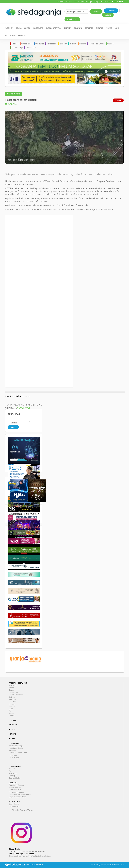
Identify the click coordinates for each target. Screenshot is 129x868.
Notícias (15, 44)
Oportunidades (15, 778)
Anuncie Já (95, 2)
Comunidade (31, 47)
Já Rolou (73, 44)
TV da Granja (17, 47)
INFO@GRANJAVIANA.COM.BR (34, 865)
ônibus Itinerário (15, 787)
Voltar (118, 100)
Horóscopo (51, 44)
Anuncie (108, 15)
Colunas (82, 44)
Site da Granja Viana (23, 810)
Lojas (117, 28)
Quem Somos (85, 2)
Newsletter (111, 11)
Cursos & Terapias (54, 28)
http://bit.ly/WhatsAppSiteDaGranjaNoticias (35, 856)
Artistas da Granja (16, 746)
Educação (78, 28)
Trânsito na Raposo (16, 785)
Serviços (22, 36)
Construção (38, 28)
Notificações (72, 19)
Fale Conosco (105, 2)
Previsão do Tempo (16, 792)
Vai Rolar (63, 44)
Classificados (27, 44)
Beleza (19, 28)
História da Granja (96, 44)
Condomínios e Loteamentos (20, 794)
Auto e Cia (9, 28)
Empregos (13, 776)
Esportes (89, 28)
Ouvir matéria (14, 94)
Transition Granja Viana (18, 753)
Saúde (13, 36)
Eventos (99, 28)
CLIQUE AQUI (24, 408)
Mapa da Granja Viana (17, 797)
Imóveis (109, 28)
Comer (27, 28)
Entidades (13, 750)
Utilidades (40, 44)
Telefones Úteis (15, 790)
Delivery (68, 28)
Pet (6, 36)
